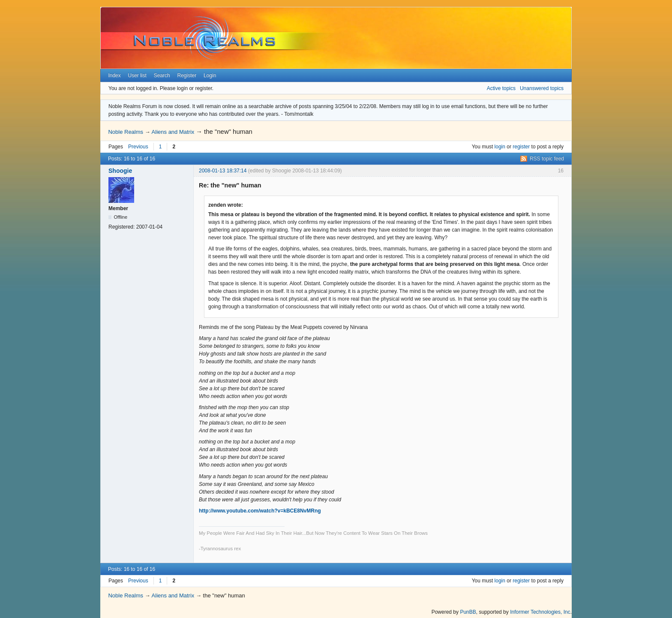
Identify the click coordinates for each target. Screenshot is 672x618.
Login (210, 75)
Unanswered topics (542, 88)
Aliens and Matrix (173, 132)
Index (114, 75)
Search (162, 75)
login (500, 147)
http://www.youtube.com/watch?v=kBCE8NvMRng (260, 511)
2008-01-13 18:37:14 (223, 171)
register (521, 147)
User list (137, 75)
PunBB (468, 612)
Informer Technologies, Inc (540, 612)
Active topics (501, 88)
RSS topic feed (547, 159)
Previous (138, 147)
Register (187, 75)
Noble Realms (126, 132)
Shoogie (120, 171)
